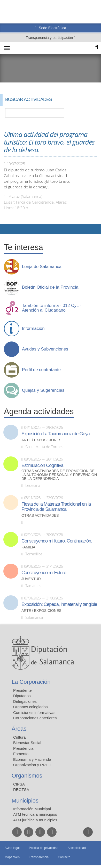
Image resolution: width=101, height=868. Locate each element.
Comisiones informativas (34, 712)
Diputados (22, 696)
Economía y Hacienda (32, 759)
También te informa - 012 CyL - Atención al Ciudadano (52, 308)
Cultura (19, 737)
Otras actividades (40, 516)
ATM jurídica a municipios (35, 820)
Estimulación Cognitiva (42, 465)
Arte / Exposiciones (41, 440)
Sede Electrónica (52, 28)
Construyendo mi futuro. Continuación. (57, 541)
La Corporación (31, 682)
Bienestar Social (27, 743)
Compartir (6, 229)
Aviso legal (12, 848)
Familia (28, 547)
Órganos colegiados (30, 707)
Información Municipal (32, 809)
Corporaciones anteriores (35, 718)
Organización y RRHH (32, 765)
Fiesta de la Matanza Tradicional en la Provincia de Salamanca (56, 507)
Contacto (64, 857)
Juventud (31, 579)
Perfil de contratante (41, 370)
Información (33, 329)
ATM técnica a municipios (35, 814)
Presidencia (23, 748)
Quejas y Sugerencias (43, 390)
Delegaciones (25, 701)
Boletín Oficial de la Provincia (50, 287)
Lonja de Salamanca (42, 267)
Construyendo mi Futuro (44, 573)
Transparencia (39, 857)
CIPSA (19, 784)
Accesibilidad (77, 848)
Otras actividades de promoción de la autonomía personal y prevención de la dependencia (59, 475)
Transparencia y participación (50, 38)
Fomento (21, 754)
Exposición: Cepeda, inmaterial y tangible (59, 604)
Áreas (19, 729)
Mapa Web (12, 857)
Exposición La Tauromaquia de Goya (56, 434)
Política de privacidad (44, 848)
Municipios (25, 801)
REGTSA (21, 790)
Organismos (27, 776)
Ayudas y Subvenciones (45, 349)
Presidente (22, 690)
